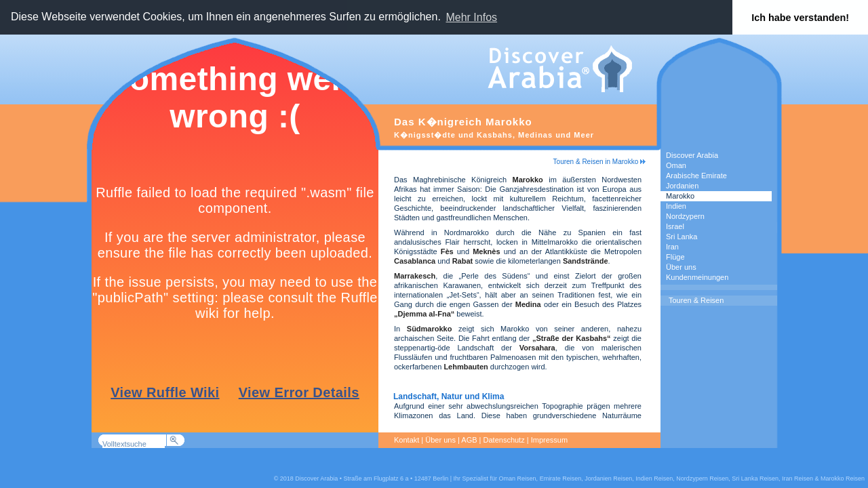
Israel (675, 226)
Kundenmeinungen (697, 277)
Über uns (681, 267)
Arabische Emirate (696, 176)
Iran (672, 247)
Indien (676, 206)
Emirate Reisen (561, 479)
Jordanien (682, 186)
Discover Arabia (692, 155)
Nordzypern (685, 216)
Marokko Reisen (843, 479)
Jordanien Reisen (608, 479)
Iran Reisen (797, 479)
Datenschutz (504, 440)
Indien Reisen (654, 479)
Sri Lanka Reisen (755, 479)
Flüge (675, 257)
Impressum (549, 440)
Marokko (680, 196)
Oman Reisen (518, 479)
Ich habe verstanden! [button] (800, 18)
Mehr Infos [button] (471, 17)
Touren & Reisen (696, 300)
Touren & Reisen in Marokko (599, 162)
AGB (469, 440)
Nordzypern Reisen (702, 479)
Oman (676, 165)
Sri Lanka (682, 237)
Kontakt (407, 440)
